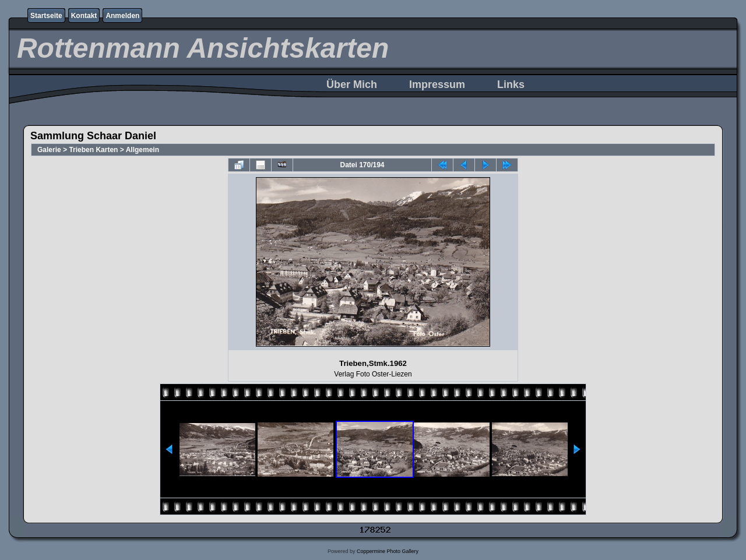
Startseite (46, 16)
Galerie (49, 150)
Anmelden (122, 16)
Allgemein (142, 150)
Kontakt (84, 16)
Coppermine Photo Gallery (388, 551)
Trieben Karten (93, 150)
